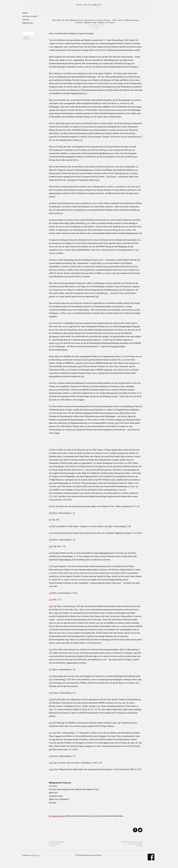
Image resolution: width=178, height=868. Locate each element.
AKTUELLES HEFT (30, 16)
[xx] (51, 413)
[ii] (124, 77)
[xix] (83, 376)
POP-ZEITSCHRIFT (89, 5)
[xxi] (112, 413)
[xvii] (58, 343)
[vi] (81, 140)
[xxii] (124, 420)
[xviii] (79, 366)
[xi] (59, 287)
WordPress (35, 855)
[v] (115, 130)
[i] (137, 67)
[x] (86, 223)
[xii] (121, 290)
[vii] (112, 153)
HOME (25, 13)
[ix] (61, 213)
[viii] (97, 180)
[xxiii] (117, 423)
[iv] (86, 93)
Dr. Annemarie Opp (57, 816)
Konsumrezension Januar (132, 844)
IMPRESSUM (27, 23)
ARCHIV (26, 20)
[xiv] (97, 297)
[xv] (70, 310)
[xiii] (106, 293)
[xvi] (135, 310)
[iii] (114, 87)
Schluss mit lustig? (56, 844)
